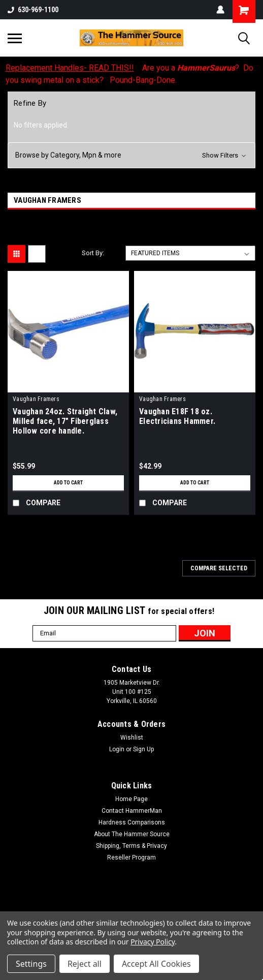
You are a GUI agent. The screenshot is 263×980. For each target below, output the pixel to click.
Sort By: (93, 253)
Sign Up (143, 749)
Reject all (85, 964)
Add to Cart (68, 483)
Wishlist (132, 738)
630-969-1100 (33, 10)
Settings (31, 964)
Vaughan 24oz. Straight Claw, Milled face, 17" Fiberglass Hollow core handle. (65, 421)
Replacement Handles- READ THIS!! (70, 68)
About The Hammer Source (132, 834)
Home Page (131, 799)
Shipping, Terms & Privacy (131, 846)
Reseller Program (131, 857)
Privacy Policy (153, 942)
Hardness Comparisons (132, 822)
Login (117, 749)
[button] (131, 155)
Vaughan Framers (36, 399)
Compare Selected (219, 568)
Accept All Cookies (156, 964)
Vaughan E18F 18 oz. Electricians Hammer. (177, 416)
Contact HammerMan (132, 811)
